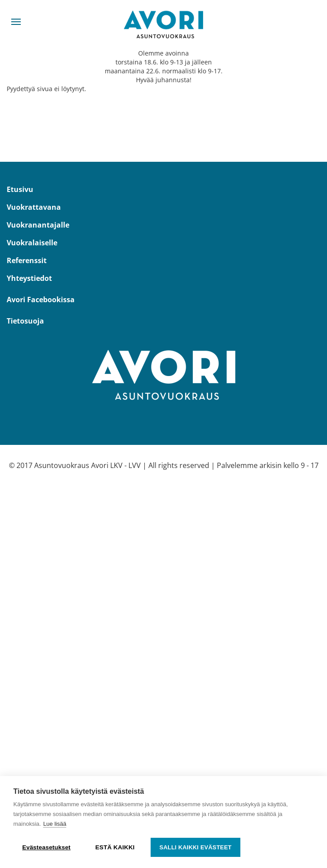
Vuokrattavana (34, 207)
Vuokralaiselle (32, 243)
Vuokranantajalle (38, 225)
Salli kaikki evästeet (195, 847)
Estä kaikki (115, 847)
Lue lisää (55, 824)
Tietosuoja (25, 321)
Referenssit (27, 260)
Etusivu (20, 189)
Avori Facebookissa (41, 300)
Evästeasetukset (46, 847)
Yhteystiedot (29, 278)
